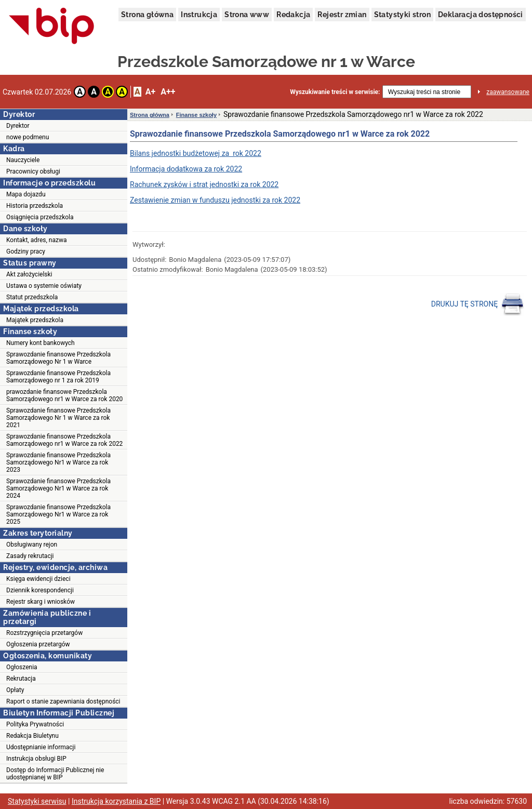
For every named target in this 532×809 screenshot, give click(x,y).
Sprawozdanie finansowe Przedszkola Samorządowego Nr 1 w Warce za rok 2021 (58, 418)
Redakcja (293, 15)
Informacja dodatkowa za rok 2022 (186, 169)
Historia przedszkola (35, 206)
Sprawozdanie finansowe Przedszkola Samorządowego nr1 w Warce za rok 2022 (64, 440)
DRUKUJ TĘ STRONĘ (478, 304)
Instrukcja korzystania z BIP (116, 801)
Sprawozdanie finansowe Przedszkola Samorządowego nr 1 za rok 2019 (58, 377)
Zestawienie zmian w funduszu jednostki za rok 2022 (215, 200)
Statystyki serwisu (37, 801)
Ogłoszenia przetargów (38, 644)
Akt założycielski (29, 274)
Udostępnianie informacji (41, 747)
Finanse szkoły (196, 115)
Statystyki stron (402, 15)
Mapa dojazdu (26, 194)
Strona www (247, 15)
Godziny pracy (26, 251)
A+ (150, 92)
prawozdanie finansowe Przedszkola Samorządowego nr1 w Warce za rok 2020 (64, 395)
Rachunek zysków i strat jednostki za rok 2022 (204, 184)
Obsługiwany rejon (32, 545)
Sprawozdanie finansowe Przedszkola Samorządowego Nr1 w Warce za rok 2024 (58, 488)
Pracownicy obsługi (33, 171)
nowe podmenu (28, 137)
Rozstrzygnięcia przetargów (44, 633)
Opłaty (15, 690)
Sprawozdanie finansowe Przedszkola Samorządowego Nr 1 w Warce (58, 358)
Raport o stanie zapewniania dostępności (63, 701)
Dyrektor (18, 126)
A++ (168, 92)
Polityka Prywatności (35, 724)
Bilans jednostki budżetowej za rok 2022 (196, 153)
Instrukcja (199, 15)
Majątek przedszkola (35, 320)
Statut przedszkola (32, 297)
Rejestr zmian (342, 15)
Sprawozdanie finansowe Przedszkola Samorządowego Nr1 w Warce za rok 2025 (58, 514)
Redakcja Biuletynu (32, 736)
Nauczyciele (23, 160)
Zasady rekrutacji (30, 556)
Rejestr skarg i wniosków (41, 602)
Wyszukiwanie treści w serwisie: (335, 92)
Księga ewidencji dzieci (38, 579)
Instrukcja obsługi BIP (36, 759)
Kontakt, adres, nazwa (36, 240)
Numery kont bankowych (41, 343)
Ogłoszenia (22, 667)
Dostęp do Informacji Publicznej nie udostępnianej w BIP (55, 774)
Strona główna (147, 15)
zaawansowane (508, 92)
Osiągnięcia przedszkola (40, 217)
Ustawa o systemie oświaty (44, 286)
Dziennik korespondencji (40, 590)
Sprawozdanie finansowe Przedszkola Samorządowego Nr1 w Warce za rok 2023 (58, 462)
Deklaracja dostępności (481, 15)
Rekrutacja (21, 679)
